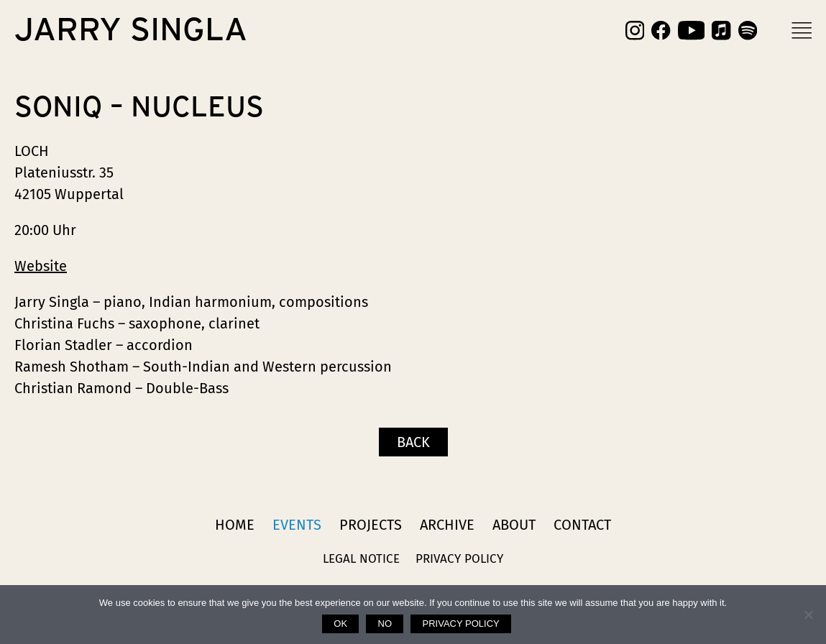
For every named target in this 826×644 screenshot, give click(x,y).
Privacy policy (461, 624)
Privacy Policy (459, 559)
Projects (371, 525)
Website (41, 266)
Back (413, 442)
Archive (447, 525)
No (385, 624)
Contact (582, 525)
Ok (340, 624)
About (514, 525)
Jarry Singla (131, 31)
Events (297, 525)
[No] (808, 615)
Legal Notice (361, 559)
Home (235, 525)
